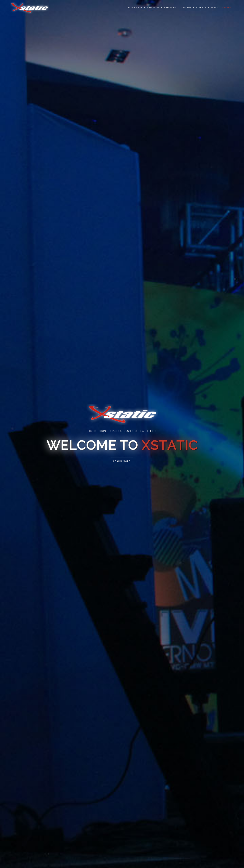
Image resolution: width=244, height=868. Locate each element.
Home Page (135, 8)
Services (170, 8)
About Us (153, 8)
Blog (215, 8)
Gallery (186, 8)
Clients (201, 8)
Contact (228, 8)
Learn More (122, 461)
